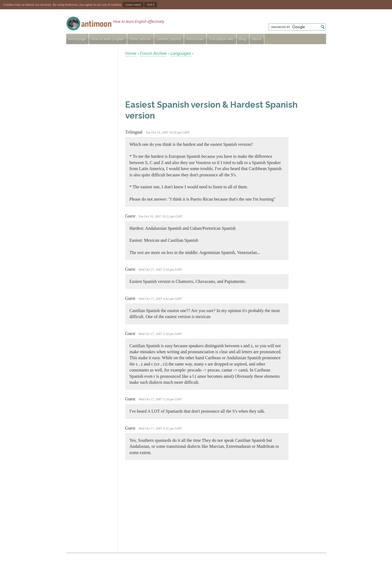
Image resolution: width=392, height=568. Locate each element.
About (257, 39)
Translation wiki (221, 39)
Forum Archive (153, 53)
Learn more (133, 5)
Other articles (140, 39)
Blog (243, 39)
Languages (181, 53)
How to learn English (108, 39)
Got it (151, 5)
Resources (195, 39)
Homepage (78, 39)
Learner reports (169, 39)
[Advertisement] (90, 132)
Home (131, 53)
